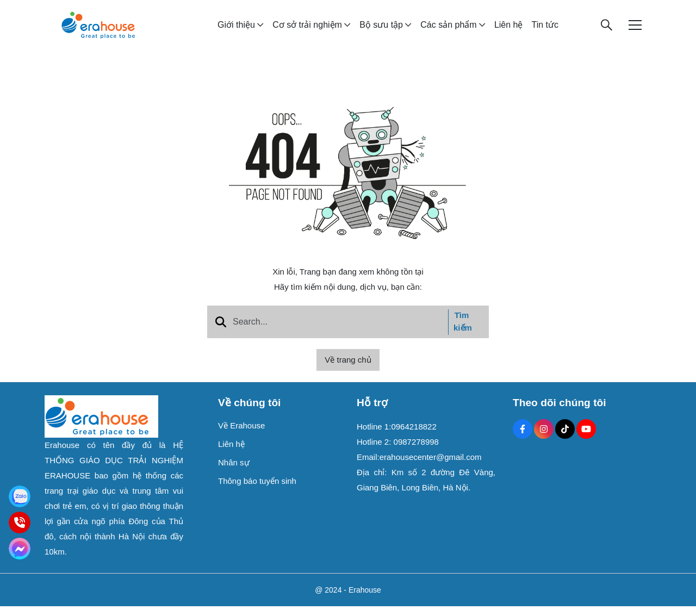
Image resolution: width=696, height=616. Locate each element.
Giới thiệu (236, 30)
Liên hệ (509, 30)
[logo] (98, 29)
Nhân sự (234, 472)
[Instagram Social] (544, 439)
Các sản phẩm (448, 30)
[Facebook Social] (523, 439)
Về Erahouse (241, 435)
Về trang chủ (348, 369)
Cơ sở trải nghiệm (307, 30)
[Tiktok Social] (565, 439)
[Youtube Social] (586, 439)
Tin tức (545, 30)
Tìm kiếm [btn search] (463, 331)
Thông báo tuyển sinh (257, 491)
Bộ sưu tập (381, 30)
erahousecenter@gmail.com (431, 467)
